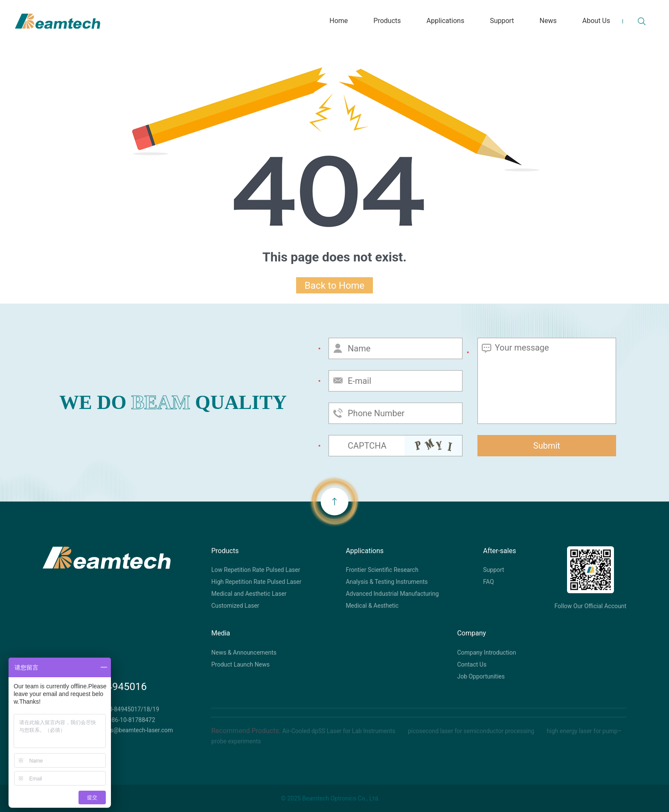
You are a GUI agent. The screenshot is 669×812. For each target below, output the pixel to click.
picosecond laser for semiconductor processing (472, 731)
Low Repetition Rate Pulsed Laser (256, 570)
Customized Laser (235, 606)
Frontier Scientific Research (382, 570)
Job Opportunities (481, 676)
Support (493, 570)
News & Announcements (244, 652)
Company (471, 633)
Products (225, 551)
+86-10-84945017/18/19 (127, 709)
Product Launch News (240, 664)
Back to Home (334, 285)
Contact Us (472, 664)
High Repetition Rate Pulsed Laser (256, 582)
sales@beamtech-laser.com (136, 730)
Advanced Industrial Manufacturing (392, 594)
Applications (365, 551)
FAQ (488, 582)
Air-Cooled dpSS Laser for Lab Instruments (340, 731)
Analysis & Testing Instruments (387, 582)
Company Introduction (486, 652)
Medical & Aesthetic (372, 606)
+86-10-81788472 (132, 720)
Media (221, 633)
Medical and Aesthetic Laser (249, 594)
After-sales (499, 551)
